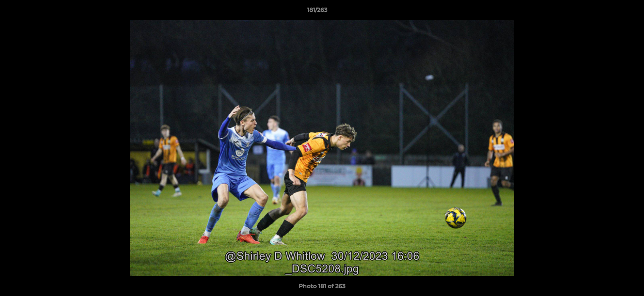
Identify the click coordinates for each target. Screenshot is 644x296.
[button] (609, 12)
